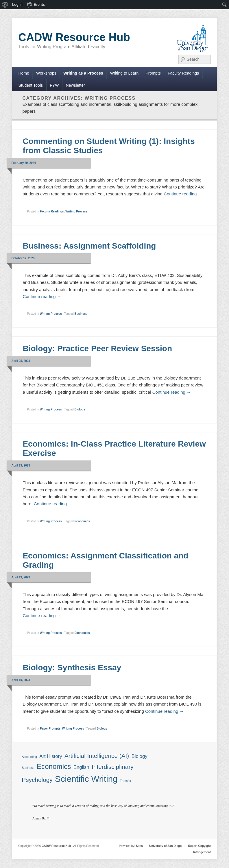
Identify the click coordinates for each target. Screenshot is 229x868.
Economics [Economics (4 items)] (54, 766)
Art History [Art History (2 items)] (51, 756)
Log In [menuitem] (17, 4)
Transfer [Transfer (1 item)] (126, 781)
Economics (82, 521)
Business (81, 314)
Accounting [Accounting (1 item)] (29, 757)
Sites (139, 846)
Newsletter (75, 85)
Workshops (46, 73)
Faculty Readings (183, 73)
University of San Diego (165, 846)
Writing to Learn (124, 73)
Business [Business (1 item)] (28, 768)
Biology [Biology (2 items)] (140, 756)
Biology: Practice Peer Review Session (97, 348)
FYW (54, 85)
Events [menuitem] (36, 4)
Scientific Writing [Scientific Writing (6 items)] (86, 779)
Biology (80, 409)
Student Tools (31, 85)
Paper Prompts (50, 729)
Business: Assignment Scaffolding (89, 246)
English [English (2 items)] (81, 767)
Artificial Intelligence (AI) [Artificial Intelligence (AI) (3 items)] (97, 756)
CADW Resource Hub (74, 37)
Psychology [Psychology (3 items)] (37, 780)
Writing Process (76, 211)
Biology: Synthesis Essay (72, 668)
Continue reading (183, 194)
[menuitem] (5, 5)
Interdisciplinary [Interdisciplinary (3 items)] (113, 767)
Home (24, 73)
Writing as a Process (83, 73)
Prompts (153, 73)
